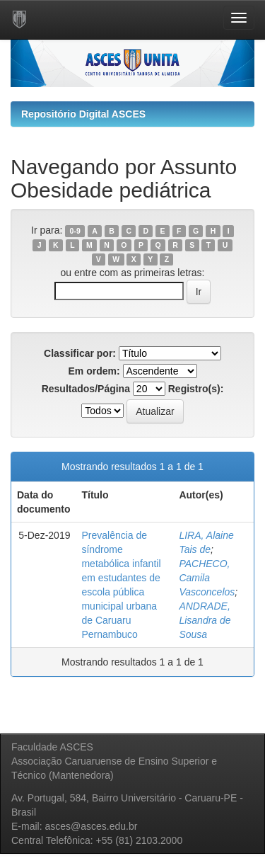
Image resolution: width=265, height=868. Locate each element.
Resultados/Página (86, 389)
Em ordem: (94, 371)
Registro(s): (196, 389)
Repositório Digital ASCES (83, 114)
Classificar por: (80, 353)
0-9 (75, 231)
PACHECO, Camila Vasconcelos (207, 578)
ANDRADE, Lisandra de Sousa (205, 620)
